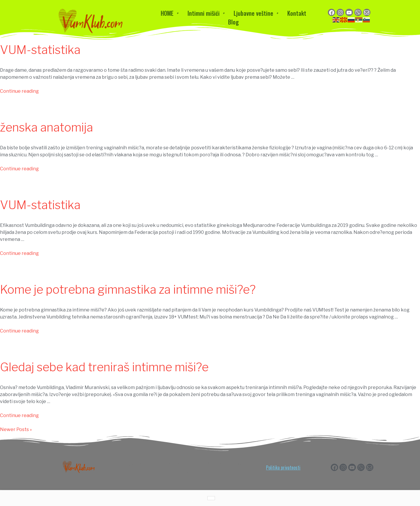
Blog (233, 22)
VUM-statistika (40, 50)
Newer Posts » (16, 429)
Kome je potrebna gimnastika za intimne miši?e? (128, 289)
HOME (169, 13)
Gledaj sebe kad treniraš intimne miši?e (104, 367)
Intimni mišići (206, 13)
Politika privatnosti (283, 468)
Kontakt (297, 13)
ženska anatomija (47, 127)
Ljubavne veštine (256, 13)
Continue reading (19, 91)
